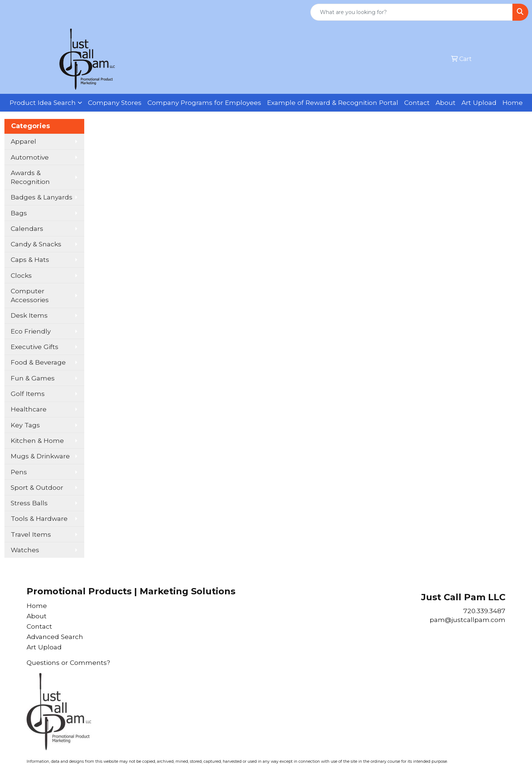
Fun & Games (33, 378)
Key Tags (25, 425)
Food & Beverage (38, 362)
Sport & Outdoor (37, 487)
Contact (417, 103)
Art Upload (479, 103)
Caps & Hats (30, 259)
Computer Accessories (30, 295)
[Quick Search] (412, 12)
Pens (19, 472)
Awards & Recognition (30, 177)
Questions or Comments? (68, 662)
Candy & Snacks (36, 244)
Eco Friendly (31, 331)
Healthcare (29, 409)
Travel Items (31, 534)
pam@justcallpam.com (468, 620)
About (446, 103)
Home (513, 103)
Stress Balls (29, 503)
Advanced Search (55, 637)
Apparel (23, 141)
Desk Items (29, 315)
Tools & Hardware (39, 518)
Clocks (21, 275)
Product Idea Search (43, 103)
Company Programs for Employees (204, 103)
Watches (25, 550)
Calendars (27, 228)
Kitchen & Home (37, 440)
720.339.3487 (484, 611)
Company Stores (115, 103)
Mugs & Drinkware (40, 456)
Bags (19, 213)
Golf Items (28, 394)
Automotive (30, 157)
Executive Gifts (35, 347)
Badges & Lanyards (42, 197)
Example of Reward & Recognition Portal (333, 103)
